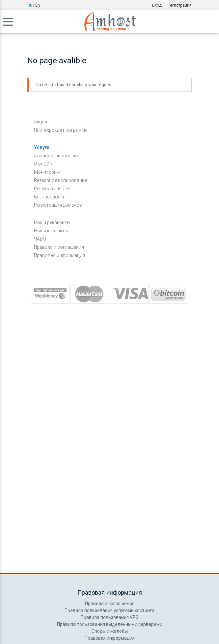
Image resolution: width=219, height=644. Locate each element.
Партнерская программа (61, 130)
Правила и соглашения (59, 247)
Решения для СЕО (53, 189)
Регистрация (180, 5)
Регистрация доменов (58, 205)
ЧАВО (40, 239)
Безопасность (50, 197)
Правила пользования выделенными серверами (110, 624)
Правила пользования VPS (110, 617)
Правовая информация (59, 255)
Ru (30, 5)
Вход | (160, 5)
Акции (41, 122)
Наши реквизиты (52, 222)
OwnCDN (43, 164)
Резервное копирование (60, 180)
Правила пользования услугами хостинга (109, 610)
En (38, 5)
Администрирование (56, 156)
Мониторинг (48, 172)
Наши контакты (51, 231)
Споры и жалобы (110, 631)
